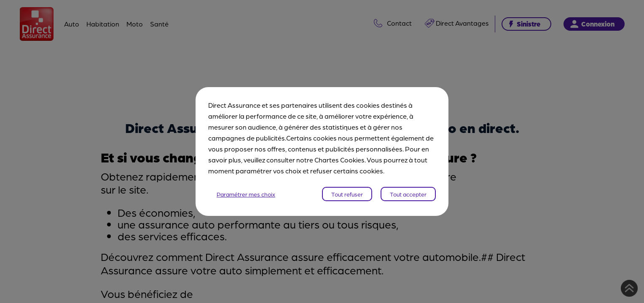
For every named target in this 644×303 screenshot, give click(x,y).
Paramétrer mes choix (246, 194)
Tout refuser (347, 194)
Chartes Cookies (339, 160)
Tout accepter (408, 194)
